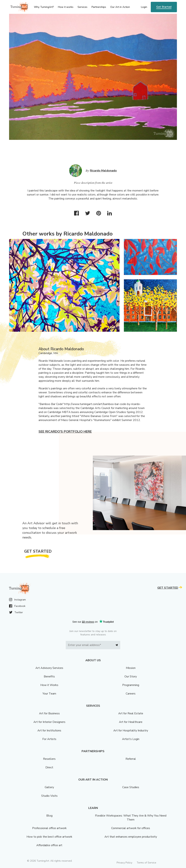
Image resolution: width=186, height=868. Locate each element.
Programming (131, 685)
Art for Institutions (49, 731)
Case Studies (131, 787)
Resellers (49, 759)
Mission (131, 668)
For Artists (49, 739)
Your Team (49, 694)
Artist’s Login (131, 739)
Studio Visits (49, 796)
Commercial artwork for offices (131, 828)
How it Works (49, 685)
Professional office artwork (49, 828)
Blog (49, 816)
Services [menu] (82, 7)
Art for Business (49, 713)
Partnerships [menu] (99, 7)
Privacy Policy (124, 863)
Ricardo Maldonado (103, 171)
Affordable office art (49, 845)
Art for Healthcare (131, 722)
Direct (49, 767)
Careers (131, 694)
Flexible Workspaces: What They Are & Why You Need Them (131, 818)
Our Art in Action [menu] (120, 7)
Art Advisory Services (49, 668)
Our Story (131, 677)
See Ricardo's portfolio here (65, 432)
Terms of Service (146, 863)
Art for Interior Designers (49, 722)
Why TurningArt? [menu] (44, 7)
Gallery (49, 787)
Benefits (49, 677)
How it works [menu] (66, 7)
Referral (131, 759)
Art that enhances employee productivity (131, 837)
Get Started (164, 7)
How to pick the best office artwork (49, 837)
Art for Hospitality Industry (131, 731)
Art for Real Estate (131, 713)
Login (144, 7)
